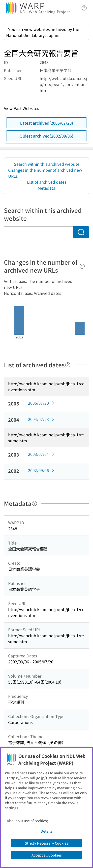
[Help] (82, 266)
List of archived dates (47, 182)
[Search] (81, 232)
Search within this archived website (47, 164)
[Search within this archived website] (39, 232)
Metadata (46, 188)
